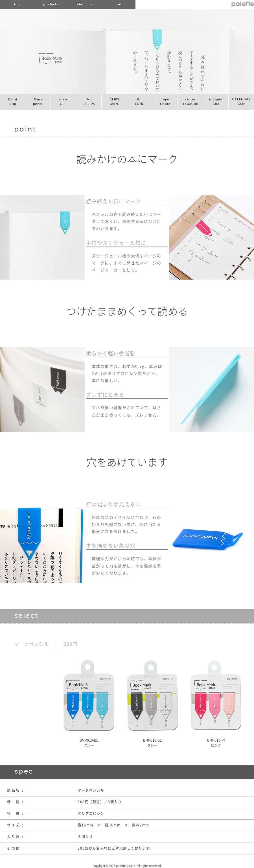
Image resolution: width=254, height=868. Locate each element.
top (17, 5)
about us (85, 5)
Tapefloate (165, 102)
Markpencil (38, 102)
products (51, 5)
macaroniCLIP (64, 102)
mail (119, 5)
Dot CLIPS (89, 102)
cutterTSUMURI (191, 102)
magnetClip (216, 102)
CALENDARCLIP (241, 102)
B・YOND (140, 102)
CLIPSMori (114, 102)
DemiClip (13, 102)
